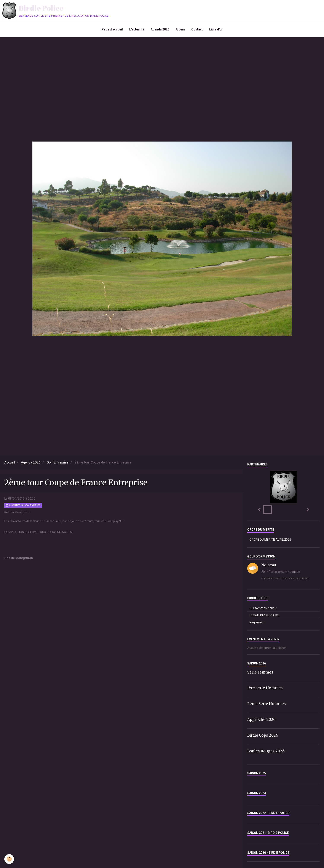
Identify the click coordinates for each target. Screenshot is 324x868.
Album (180, 29)
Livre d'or (216, 29)
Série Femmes (260, 672)
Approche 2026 (261, 720)
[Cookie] (9, 859)
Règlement (257, 622)
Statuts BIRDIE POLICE (265, 615)
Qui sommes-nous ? (263, 608)
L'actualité (137, 29)
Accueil (10, 462)
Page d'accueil (112, 29)
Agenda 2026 (160, 29)
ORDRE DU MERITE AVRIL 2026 (270, 540)
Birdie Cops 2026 (263, 735)
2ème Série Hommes (267, 704)
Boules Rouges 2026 (266, 751)
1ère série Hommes (265, 688)
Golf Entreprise (58, 462)
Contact (197, 29)
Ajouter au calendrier (23, 505)
